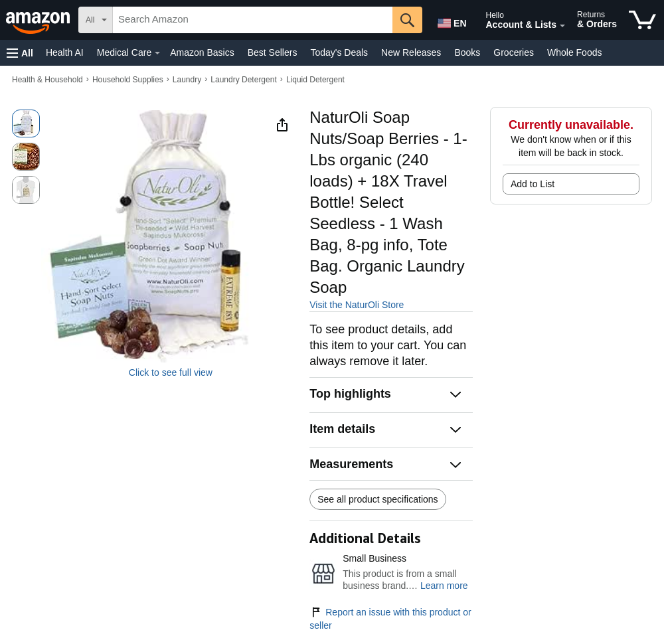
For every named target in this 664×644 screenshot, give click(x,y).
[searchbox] (253, 20)
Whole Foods (574, 52)
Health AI (65, 52)
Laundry (187, 80)
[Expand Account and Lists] (562, 26)
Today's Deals (339, 52)
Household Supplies (128, 80)
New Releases (411, 52)
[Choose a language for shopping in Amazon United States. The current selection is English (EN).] (449, 21)
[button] (20, 53)
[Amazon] (39, 20)
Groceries (514, 52)
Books (467, 52)
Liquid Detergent (315, 80)
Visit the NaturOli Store (357, 305)
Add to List (533, 184)
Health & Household (47, 80)
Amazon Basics (202, 52)
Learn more (444, 586)
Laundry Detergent (243, 80)
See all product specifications (377, 499)
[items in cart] (642, 20)
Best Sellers (273, 52)
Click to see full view (171, 372)
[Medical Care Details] (157, 53)
